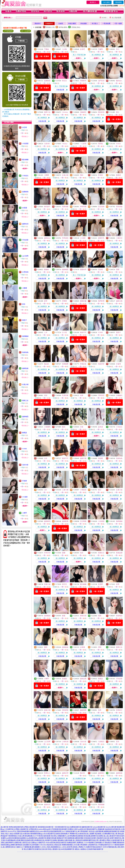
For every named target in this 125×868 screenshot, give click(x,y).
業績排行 (38, 24)
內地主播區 (72, 24)
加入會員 (106, 2)
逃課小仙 (47, 112)
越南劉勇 (65, 521)
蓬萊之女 (25, 401)
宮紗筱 (100, 270)
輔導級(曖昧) (63, 27)
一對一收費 (118, 24)
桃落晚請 (119, 616)
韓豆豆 (64, 81)
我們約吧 (101, 301)
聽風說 (25, 433)
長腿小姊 (47, 584)
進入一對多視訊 (78, 55)
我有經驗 (119, 207)
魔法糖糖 (25, 160)
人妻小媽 (65, 490)
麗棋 (46, 647)
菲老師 (25, 481)
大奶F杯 (47, 144)
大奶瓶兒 (101, 742)
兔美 (100, 710)
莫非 (24, 304)
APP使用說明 (8, 31)
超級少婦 (47, 710)
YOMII (25, 449)
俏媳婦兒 (83, 112)
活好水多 (25, 465)
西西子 (25, 320)
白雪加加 (25, 272)
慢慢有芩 (83, 270)
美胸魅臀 (65, 364)
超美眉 (100, 427)
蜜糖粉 (46, 270)
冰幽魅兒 (119, 395)
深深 (46, 395)
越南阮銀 (25, 368)
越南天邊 (83, 458)
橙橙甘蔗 (83, 616)
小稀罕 (25, 513)
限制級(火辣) (50, 27)
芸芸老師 (101, 207)
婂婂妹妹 (65, 647)
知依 (82, 553)
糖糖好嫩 (83, 301)
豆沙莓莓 (83, 521)
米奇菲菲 (47, 553)
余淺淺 (25, 208)
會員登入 (93, 2)
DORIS (118, 144)
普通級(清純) (76, 27)
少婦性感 (65, 742)
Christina (65, 112)
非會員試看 (60, 90)
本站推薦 (84, 24)
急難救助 (25, 192)
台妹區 (61, 24)
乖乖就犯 (65, 238)
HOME (104, 18)
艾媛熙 (100, 49)
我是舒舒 (101, 364)
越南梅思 (25, 417)
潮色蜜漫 (65, 710)
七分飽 (64, 49)
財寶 (118, 584)
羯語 (82, 175)
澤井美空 (101, 395)
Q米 (45, 490)
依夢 (82, 395)
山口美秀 (25, 256)
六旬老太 (25, 176)
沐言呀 (25, 127)
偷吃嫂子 (47, 207)
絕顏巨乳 (101, 238)
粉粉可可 (83, 332)
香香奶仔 (119, 710)
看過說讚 (119, 553)
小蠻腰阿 (47, 427)
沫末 (46, 458)
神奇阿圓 (83, 207)
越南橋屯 (47, 521)
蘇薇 (64, 616)
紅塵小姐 (119, 490)
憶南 (100, 616)
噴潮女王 (101, 553)
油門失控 (101, 81)
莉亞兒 (64, 584)
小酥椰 (25, 288)
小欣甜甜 (25, 144)
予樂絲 (46, 49)
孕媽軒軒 (83, 81)
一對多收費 (106, 24)
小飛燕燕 (83, 490)
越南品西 (83, 679)
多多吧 (82, 49)
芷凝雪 (118, 364)
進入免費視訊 (96, 55)
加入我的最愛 (117, 18)
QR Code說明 (26, 31)
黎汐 (100, 490)
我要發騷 (65, 207)
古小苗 (64, 332)
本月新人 (95, 24)
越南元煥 (119, 301)
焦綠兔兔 (25, 352)
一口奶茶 (83, 144)
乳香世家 (65, 395)
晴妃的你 (101, 112)
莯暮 (82, 427)
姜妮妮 (64, 679)
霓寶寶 (64, 301)
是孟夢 (100, 584)
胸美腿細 (119, 521)
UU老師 (25, 497)
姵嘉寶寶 (83, 710)
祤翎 (100, 647)
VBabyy (65, 144)
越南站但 (25, 224)
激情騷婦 (25, 336)
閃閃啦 (100, 144)
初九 (118, 49)
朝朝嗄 (100, 458)
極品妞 (46, 364)
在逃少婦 (25, 384)
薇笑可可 (65, 458)
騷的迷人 (119, 81)
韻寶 (118, 270)
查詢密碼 (118, 2)
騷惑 (64, 427)
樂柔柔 (118, 175)
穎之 (118, 112)
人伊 (46, 332)
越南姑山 (47, 238)
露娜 (64, 553)
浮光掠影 (25, 240)
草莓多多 (83, 364)
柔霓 (46, 301)
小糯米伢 (119, 238)
